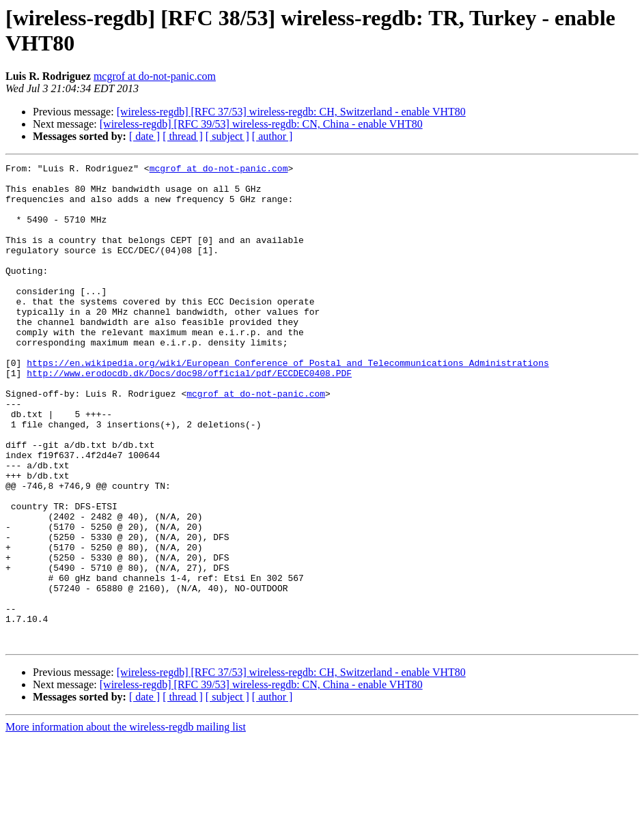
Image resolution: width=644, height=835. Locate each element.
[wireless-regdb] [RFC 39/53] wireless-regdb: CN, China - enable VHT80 (261, 124)
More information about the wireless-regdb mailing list (126, 823)
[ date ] (144, 136)
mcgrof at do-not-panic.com (155, 76)
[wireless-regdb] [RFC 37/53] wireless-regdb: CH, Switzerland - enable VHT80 (291, 112)
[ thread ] (183, 136)
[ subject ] (227, 136)
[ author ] (272, 136)
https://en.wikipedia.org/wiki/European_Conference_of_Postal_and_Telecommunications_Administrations (288, 404)
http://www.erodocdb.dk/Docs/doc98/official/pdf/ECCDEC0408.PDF (189, 416)
